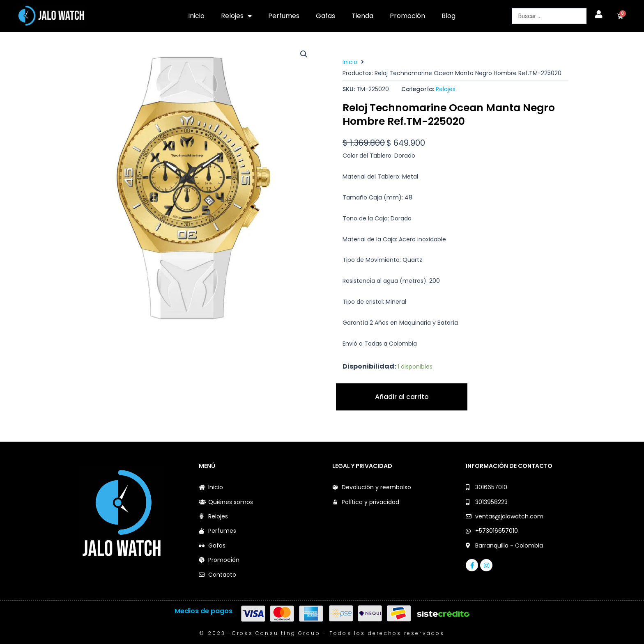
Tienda (362, 16)
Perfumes (284, 16)
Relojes (236, 16)
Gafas (325, 16)
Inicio (196, 16)
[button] (304, 54)
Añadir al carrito (402, 397)
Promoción (407, 16)
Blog (448, 16)
